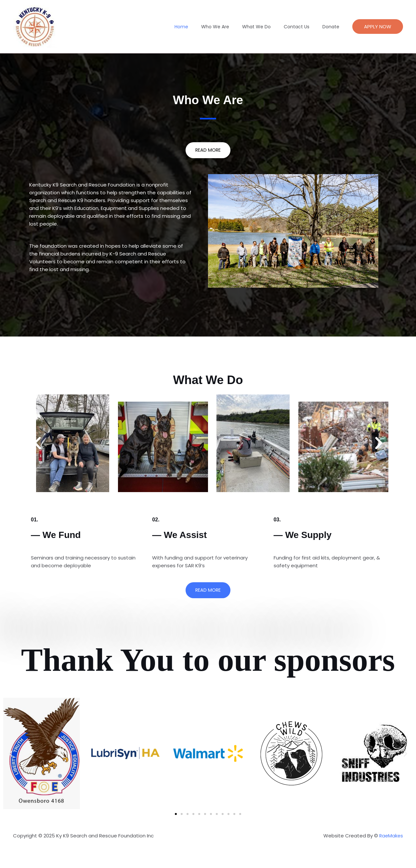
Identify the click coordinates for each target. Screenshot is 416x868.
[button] (378, 27)
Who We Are (229, 27)
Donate (333, 27)
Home (199, 27)
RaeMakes (391, 836)
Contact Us (302, 27)
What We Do (266, 27)
